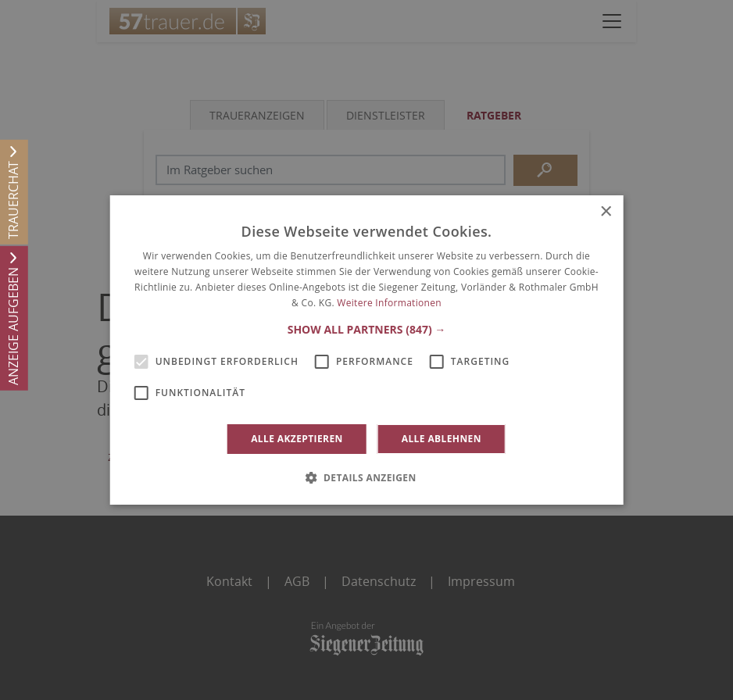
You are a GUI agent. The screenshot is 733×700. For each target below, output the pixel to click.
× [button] (605, 212)
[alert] (366, 350)
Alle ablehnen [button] (442, 439)
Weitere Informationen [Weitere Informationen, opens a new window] (389, 303)
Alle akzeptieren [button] (297, 439)
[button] (367, 330)
